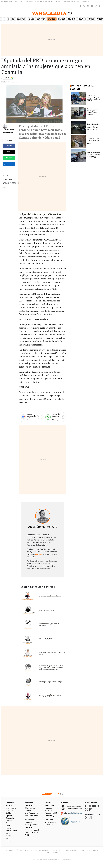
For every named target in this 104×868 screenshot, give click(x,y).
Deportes (90, 19)
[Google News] (30, 417)
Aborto (7, 175)
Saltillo (52, 19)
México (31, 19)
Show (80, 19)
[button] (4, 19)
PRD (5, 187)
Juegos (11, 19)
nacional (39, 554)
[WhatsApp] (55, 417)
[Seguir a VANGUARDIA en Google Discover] (8, 78)
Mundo (72, 19)
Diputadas (8, 179)
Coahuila (41, 19)
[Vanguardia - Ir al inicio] (52, 13)
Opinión (62, 19)
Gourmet (21, 19)
